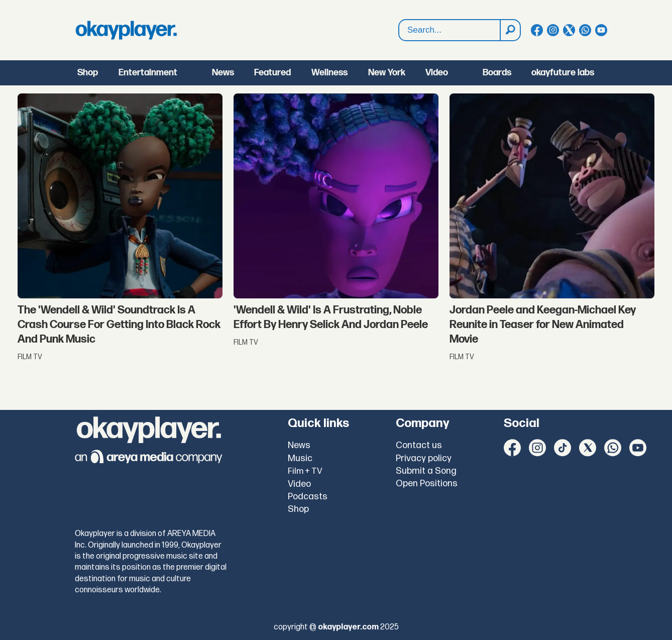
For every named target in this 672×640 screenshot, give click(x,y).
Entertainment (148, 73)
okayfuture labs (563, 73)
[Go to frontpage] (126, 30)
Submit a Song (426, 471)
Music (300, 458)
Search (399, 20)
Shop (88, 73)
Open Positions (427, 484)
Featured (272, 73)
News (223, 73)
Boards (497, 73)
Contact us (419, 445)
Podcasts (308, 497)
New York (387, 73)
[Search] (510, 30)
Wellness (329, 73)
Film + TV (305, 471)
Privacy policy (424, 458)
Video (437, 73)
